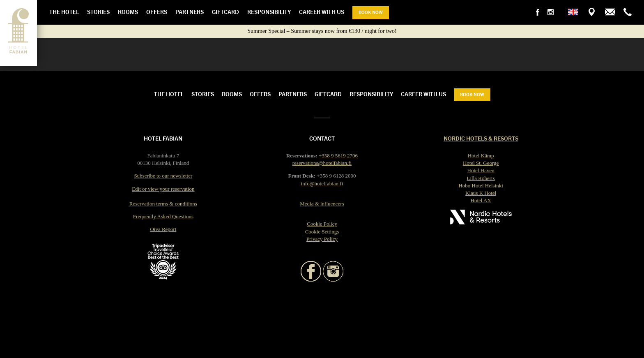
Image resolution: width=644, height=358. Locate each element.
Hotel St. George (481, 163)
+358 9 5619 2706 (338, 156)
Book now (371, 12)
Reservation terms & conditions (163, 204)
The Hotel (64, 12)
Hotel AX (481, 200)
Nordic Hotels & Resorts (481, 138)
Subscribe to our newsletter (163, 176)
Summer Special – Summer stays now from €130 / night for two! (322, 31)
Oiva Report (163, 229)
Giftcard (225, 12)
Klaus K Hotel (481, 193)
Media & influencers (322, 204)
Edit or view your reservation (163, 189)
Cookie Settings (322, 232)
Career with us (322, 12)
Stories (98, 12)
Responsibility (269, 12)
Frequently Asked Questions (163, 216)
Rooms (128, 12)
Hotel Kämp (481, 156)
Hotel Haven (481, 170)
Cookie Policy (322, 224)
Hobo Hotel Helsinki (481, 186)
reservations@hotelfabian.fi (322, 163)
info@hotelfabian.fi (322, 184)
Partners (190, 12)
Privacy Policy (322, 239)
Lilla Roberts (481, 178)
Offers (157, 12)
